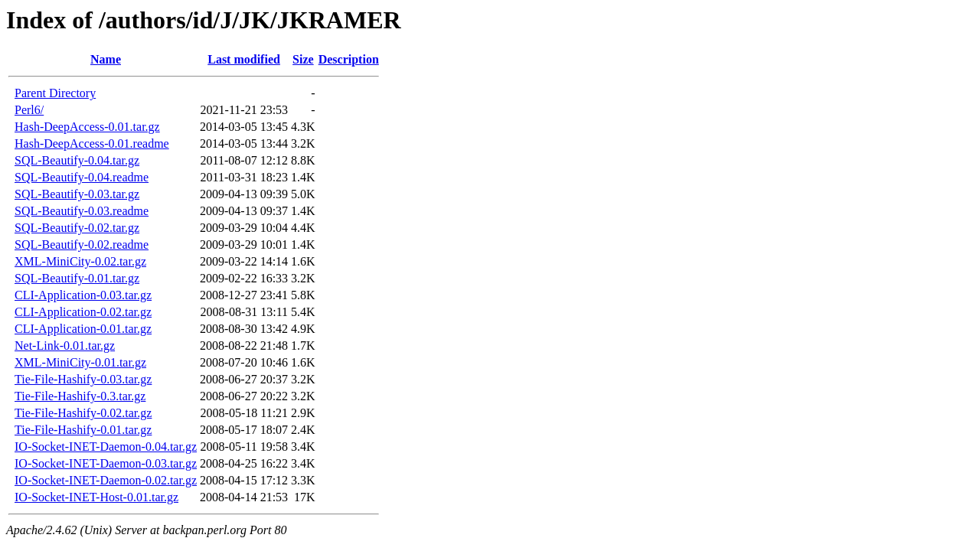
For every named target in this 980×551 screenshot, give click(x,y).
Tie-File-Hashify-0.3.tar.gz (80, 396)
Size (303, 59)
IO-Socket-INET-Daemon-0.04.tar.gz (106, 447)
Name (106, 59)
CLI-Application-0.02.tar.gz (83, 312)
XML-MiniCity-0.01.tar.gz (80, 362)
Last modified (244, 59)
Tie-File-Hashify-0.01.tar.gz (83, 430)
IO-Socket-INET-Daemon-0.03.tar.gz (106, 463)
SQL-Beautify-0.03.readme (82, 211)
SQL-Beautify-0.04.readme (82, 177)
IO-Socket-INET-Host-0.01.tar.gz (96, 497)
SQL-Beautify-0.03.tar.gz (77, 194)
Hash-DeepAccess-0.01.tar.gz (87, 127)
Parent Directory (55, 93)
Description (349, 59)
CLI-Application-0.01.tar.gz (83, 329)
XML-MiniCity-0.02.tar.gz (80, 261)
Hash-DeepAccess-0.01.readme (92, 143)
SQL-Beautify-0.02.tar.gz (77, 228)
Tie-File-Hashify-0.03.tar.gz (83, 379)
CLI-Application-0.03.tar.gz (83, 295)
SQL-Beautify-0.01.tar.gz (77, 278)
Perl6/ (29, 110)
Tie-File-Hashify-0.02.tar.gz (83, 413)
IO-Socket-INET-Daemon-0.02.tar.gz (106, 480)
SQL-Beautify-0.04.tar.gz (77, 160)
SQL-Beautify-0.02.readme (82, 245)
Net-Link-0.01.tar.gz (65, 346)
